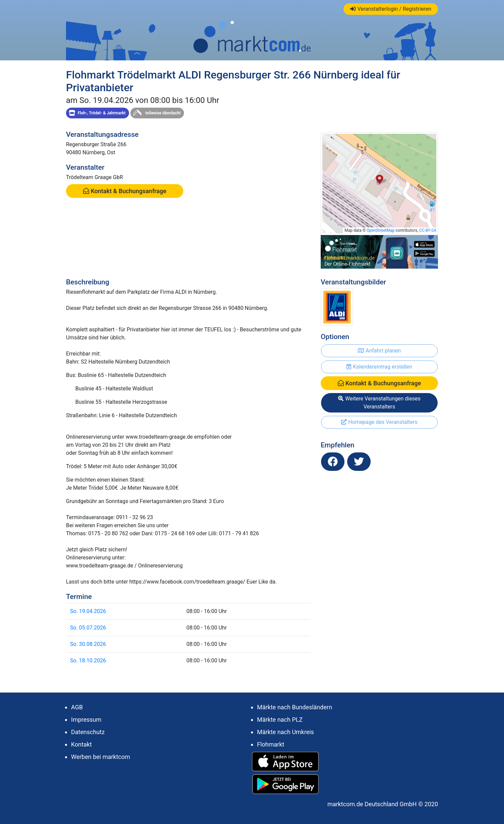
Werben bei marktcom (101, 757)
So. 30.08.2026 (88, 644)
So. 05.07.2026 (88, 628)
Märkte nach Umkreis (286, 732)
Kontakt (81, 744)
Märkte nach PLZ (280, 720)
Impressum (86, 720)
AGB (77, 707)
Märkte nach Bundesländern (295, 707)
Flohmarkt (271, 744)
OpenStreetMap (381, 230)
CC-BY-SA (428, 230)
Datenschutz (88, 732)
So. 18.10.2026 (88, 661)
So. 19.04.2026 (88, 611)
